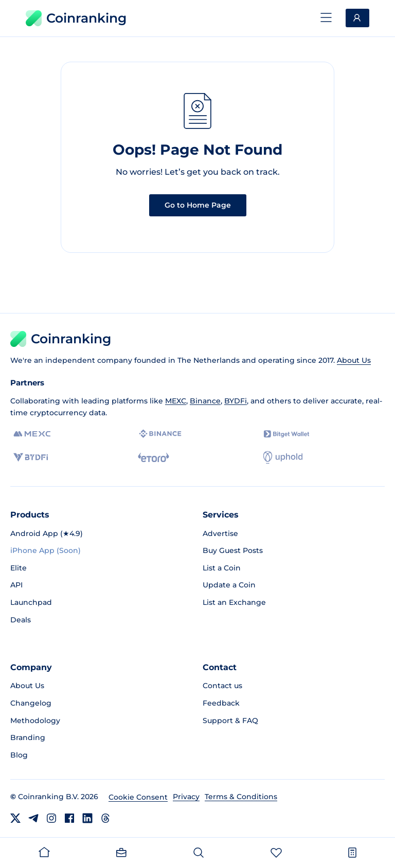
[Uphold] (283, 457)
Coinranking (76, 18)
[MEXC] (32, 434)
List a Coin (222, 568)
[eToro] (154, 457)
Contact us (222, 686)
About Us (354, 360)
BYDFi (236, 401)
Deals (21, 620)
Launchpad (31, 602)
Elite (19, 568)
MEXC (176, 401)
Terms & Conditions (241, 797)
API (16, 585)
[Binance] (160, 434)
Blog (19, 755)
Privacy (186, 797)
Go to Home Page (198, 205)
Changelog (31, 703)
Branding (28, 737)
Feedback (221, 703)
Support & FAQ (230, 721)
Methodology (35, 721)
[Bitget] (286, 434)
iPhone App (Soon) (46, 550)
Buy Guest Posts (233, 550)
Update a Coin (229, 585)
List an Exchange (234, 602)
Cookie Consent (138, 797)
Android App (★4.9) (47, 533)
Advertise (220, 533)
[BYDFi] (31, 457)
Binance (205, 401)
